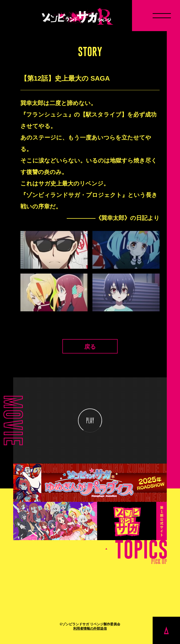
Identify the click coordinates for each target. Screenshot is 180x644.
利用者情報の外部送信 (90, 628)
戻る (90, 347)
